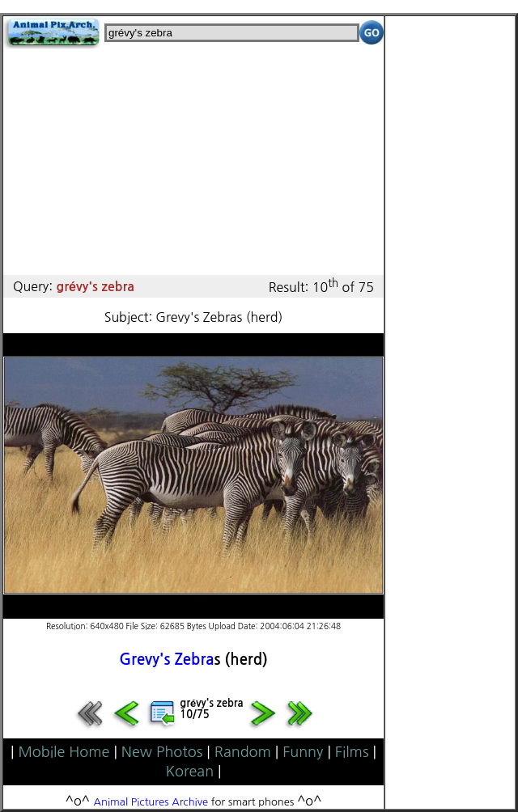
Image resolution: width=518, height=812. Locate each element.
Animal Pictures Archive (151, 802)
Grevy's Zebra (166, 660)
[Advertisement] (193, 162)
